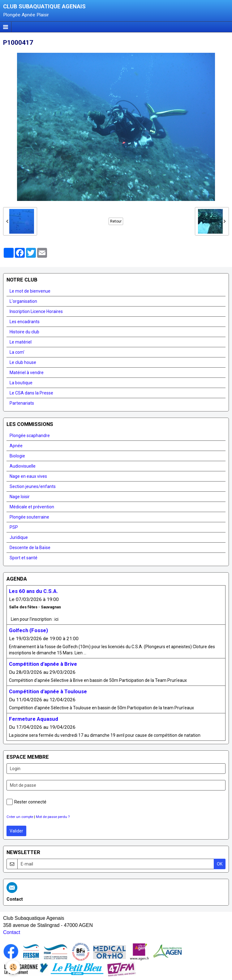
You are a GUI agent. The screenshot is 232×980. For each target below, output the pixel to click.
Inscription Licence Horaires (36, 311)
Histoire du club (24, 332)
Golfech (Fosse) (28, 630)
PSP (14, 527)
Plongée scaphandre (30, 436)
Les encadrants (25, 322)
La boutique (21, 383)
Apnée (16, 446)
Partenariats (22, 403)
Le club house (23, 362)
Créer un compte (20, 817)
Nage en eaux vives (28, 476)
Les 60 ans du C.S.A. (34, 591)
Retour (116, 221)
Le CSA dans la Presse (31, 393)
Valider (16, 831)
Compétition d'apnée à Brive (43, 664)
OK (220, 864)
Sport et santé (24, 558)
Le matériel (21, 342)
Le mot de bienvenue (30, 291)
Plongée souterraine (29, 517)
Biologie (17, 456)
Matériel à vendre (27, 373)
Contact (12, 932)
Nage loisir (20, 497)
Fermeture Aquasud (34, 719)
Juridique (19, 537)
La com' (17, 352)
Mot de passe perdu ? (53, 817)
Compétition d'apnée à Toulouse (48, 691)
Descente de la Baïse (30, 548)
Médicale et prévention (32, 507)
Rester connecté (26, 802)
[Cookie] (13, 967)
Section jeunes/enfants (33, 486)
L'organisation (23, 301)
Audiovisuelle (23, 466)
